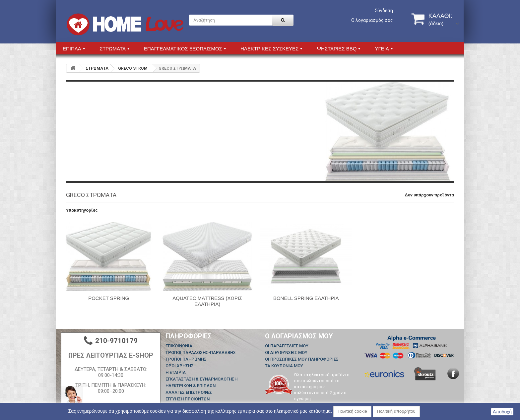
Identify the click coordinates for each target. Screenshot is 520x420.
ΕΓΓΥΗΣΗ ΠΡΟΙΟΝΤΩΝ (188, 399)
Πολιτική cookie (352, 411)
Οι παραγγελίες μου (287, 346)
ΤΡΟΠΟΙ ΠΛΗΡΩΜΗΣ (186, 359)
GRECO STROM (133, 68)
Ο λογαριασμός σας (372, 20)
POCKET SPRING (109, 298)
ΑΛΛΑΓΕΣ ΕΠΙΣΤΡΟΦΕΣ (189, 392)
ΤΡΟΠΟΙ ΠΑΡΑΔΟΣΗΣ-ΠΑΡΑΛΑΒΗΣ (201, 352)
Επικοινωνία (179, 346)
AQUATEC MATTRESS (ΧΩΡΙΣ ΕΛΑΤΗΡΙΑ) (207, 301)
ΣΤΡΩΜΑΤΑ (97, 68)
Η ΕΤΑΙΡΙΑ (176, 372)
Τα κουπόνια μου (284, 366)
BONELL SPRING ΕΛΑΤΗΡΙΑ (306, 298)
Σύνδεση (384, 11)
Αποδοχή (502, 412)
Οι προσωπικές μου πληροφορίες (302, 359)
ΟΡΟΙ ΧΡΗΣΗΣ (180, 366)
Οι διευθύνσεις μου (286, 352)
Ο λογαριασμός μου (299, 336)
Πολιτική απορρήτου (396, 411)
